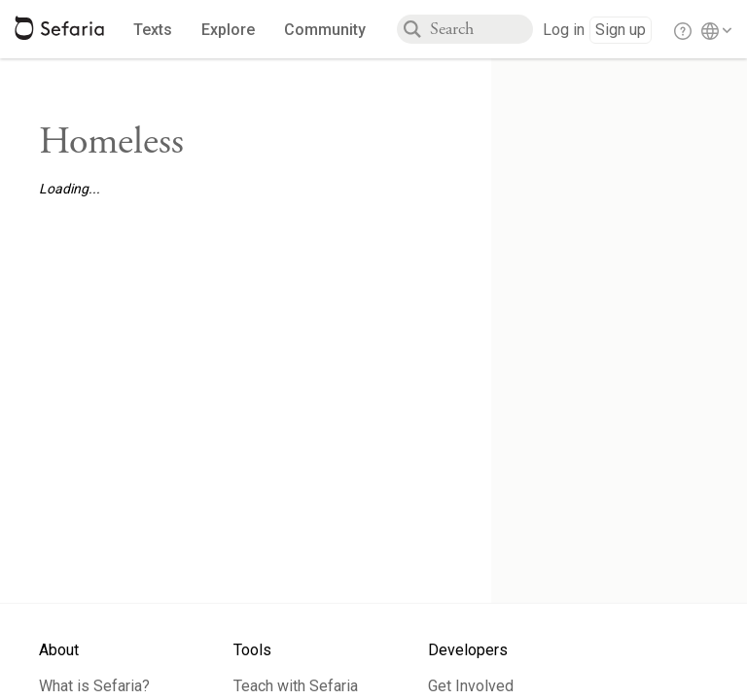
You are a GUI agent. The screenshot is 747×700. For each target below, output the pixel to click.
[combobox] (481, 29)
